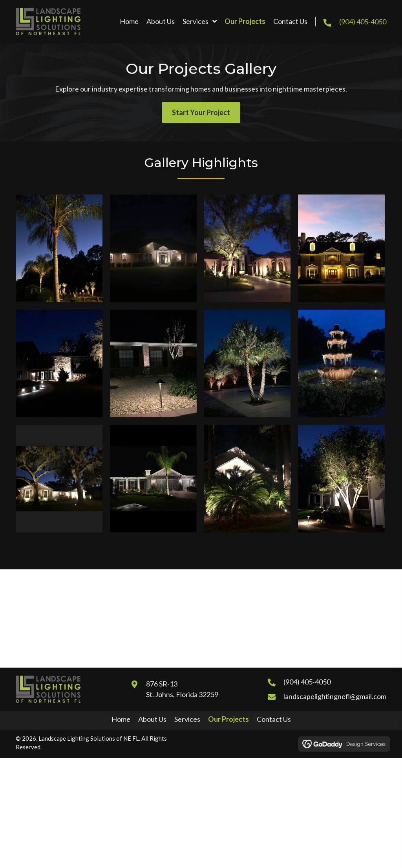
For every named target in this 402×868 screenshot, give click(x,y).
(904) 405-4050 (363, 22)
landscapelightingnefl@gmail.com (335, 696)
